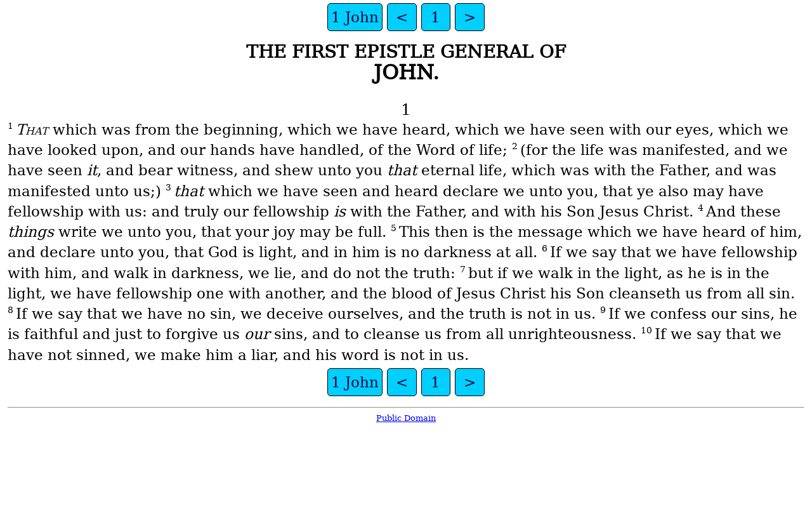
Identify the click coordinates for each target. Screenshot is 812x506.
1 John (355, 17)
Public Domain (406, 418)
